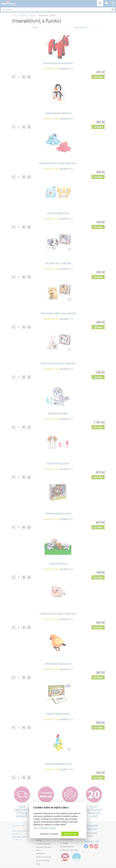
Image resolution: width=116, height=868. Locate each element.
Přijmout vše (70, 834)
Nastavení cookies (49, 834)
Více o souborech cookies (44, 828)
